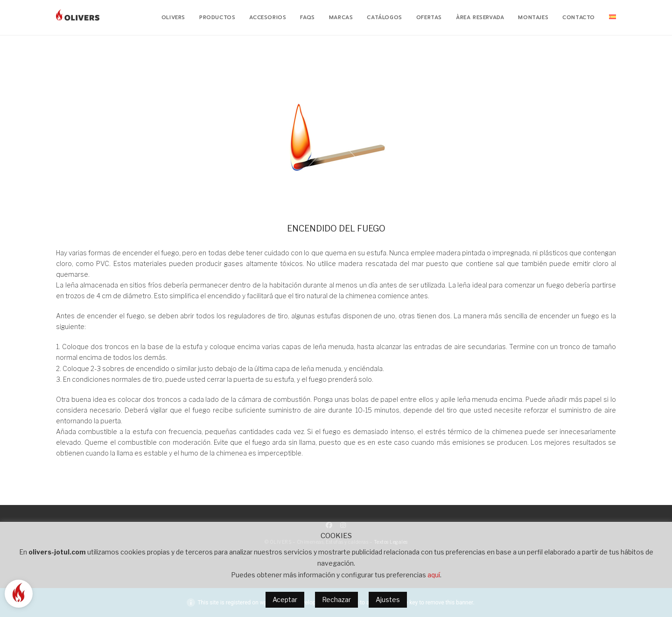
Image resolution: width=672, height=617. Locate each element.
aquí (434, 575)
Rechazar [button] (336, 599)
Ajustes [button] (388, 599)
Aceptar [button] (285, 599)
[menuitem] (612, 18)
